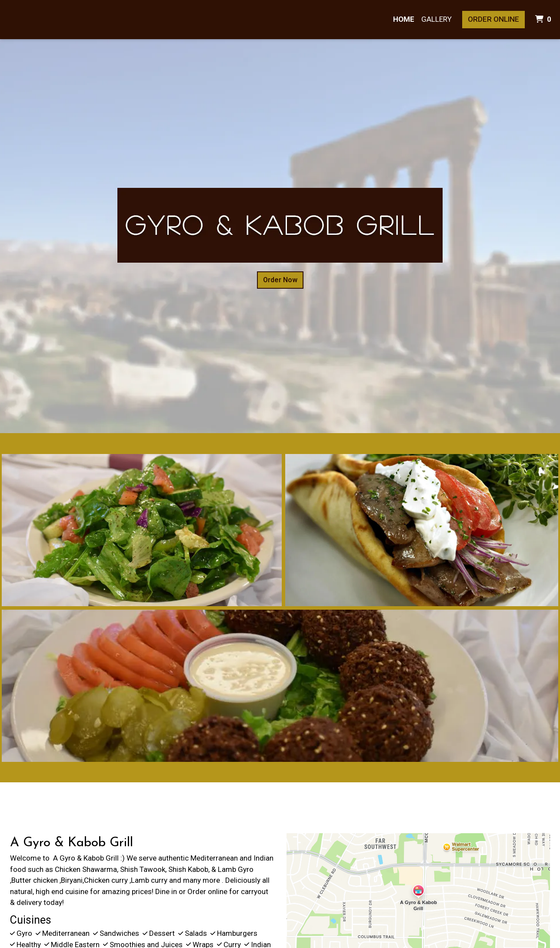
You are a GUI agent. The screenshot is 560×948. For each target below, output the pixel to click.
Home (404, 19)
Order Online (493, 19)
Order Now (280, 280)
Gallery (437, 19)
